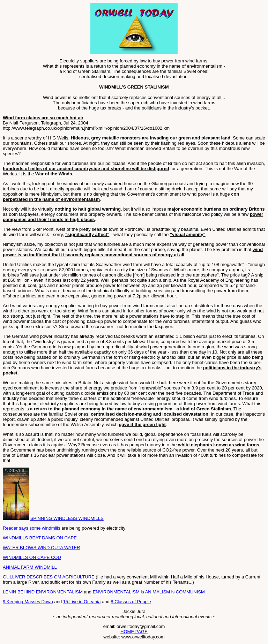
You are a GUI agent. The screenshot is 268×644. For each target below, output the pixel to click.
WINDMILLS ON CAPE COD (32, 557)
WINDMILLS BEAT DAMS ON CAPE (40, 538)
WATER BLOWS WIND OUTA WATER (41, 548)
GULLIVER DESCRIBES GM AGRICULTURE (49, 577)
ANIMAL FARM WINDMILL (30, 567)
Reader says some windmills (32, 528)
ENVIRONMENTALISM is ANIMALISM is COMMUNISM (149, 592)
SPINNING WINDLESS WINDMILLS (67, 518)
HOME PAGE (134, 632)
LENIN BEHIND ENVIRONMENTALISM (43, 592)
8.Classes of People (131, 602)
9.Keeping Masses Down (28, 602)
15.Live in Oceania (82, 602)
